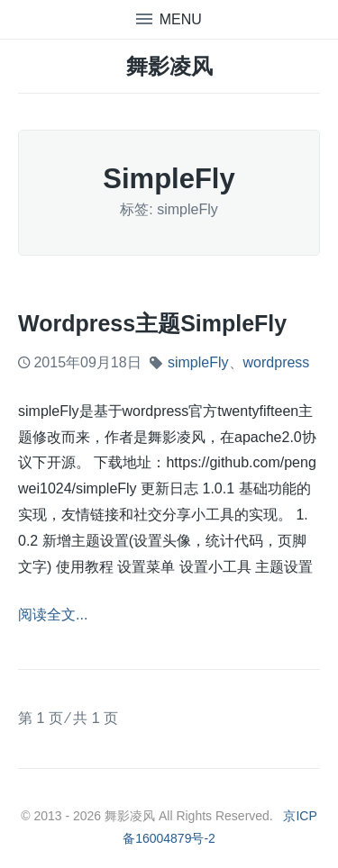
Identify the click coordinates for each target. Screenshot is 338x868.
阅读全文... (53, 615)
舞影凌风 (169, 66)
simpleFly (198, 362)
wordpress (277, 362)
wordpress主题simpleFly (152, 323)
